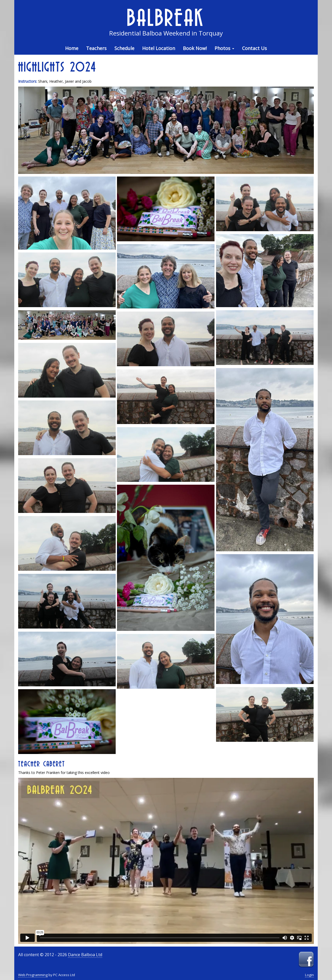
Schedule (124, 48)
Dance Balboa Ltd (85, 955)
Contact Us (254, 48)
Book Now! (195, 48)
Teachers (96, 48)
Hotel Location (159, 48)
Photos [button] (224, 48)
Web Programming (33, 975)
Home (72, 48)
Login (309, 975)
